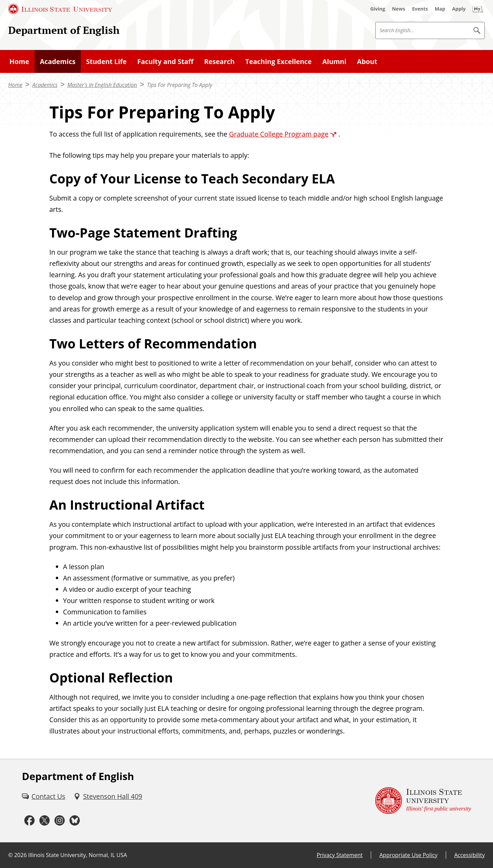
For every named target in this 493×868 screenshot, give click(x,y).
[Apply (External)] (459, 9)
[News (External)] (399, 9)
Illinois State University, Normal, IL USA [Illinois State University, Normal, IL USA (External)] (78, 855)
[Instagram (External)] (60, 821)
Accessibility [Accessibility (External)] (470, 855)
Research (219, 61)
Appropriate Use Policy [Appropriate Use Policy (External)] (408, 855)
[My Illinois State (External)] (478, 9)
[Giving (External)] (378, 9)
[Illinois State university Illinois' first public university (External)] (423, 801)
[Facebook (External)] (29, 821)
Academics (58, 61)
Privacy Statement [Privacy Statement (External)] (340, 855)
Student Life (106, 61)
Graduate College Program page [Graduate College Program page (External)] (279, 134)
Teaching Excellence (279, 61)
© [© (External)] (10, 855)
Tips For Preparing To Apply (180, 85)
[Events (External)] (420, 9)
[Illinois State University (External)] (60, 9)
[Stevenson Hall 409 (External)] (108, 796)
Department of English (64, 30)
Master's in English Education (102, 85)
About (367, 61)
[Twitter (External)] (45, 821)
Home (20, 61)
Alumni (334, 61)
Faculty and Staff (165, 61)
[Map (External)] (440, 9)
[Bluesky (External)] (75, 821)
